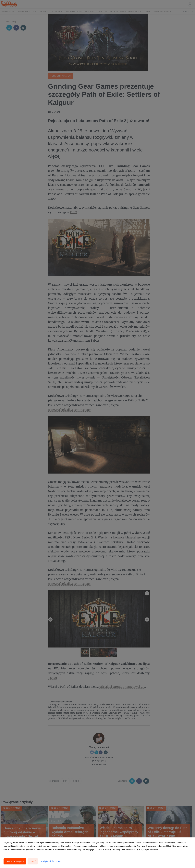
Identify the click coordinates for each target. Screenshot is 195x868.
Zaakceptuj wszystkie (15, 861)
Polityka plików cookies (51, 861)
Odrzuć (33, 861)
